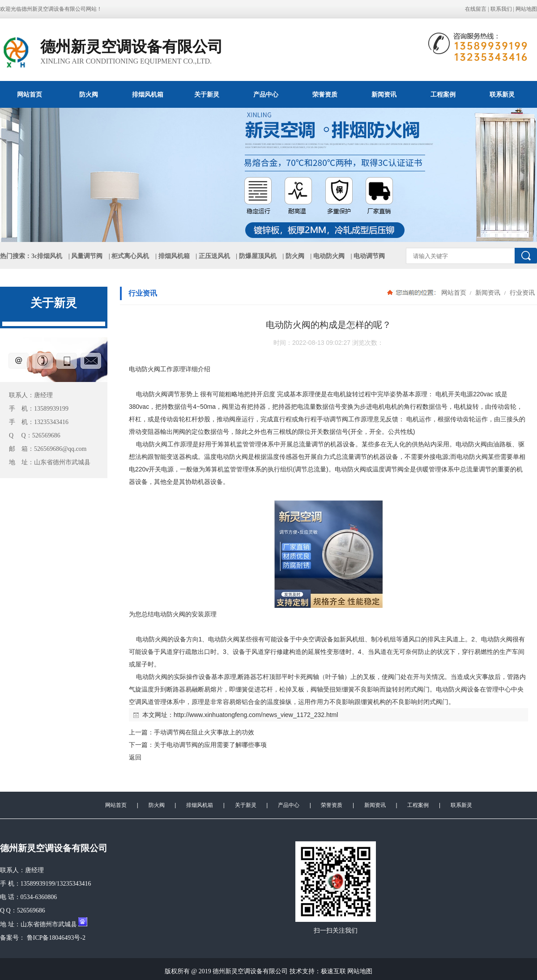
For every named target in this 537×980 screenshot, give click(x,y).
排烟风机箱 (148, 94)
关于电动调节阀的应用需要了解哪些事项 (210, 745)
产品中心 (266, 94)
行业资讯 (521, 293)
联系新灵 (502, 94)
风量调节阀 (87, 256)
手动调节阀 (332, 419)
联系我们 (501, 9)
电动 (135, 369)
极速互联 (333, 971)
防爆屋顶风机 (258, 256)
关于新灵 (207, 94)
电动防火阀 (329, 256)
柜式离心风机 (130, 256)
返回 (135, 757)
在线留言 (476, 9)
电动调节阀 (369, 256)
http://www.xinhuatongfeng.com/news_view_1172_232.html (256, 715)
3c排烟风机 (47, 256)
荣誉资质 (325, 94)
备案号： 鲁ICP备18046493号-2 (43, 938)
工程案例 (443, 94)
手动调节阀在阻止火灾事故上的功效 (204, 732)
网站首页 (30, 94)
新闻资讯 (384, 94)
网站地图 (526, 9)
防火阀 (89, 94)
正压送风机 (214, 256)
